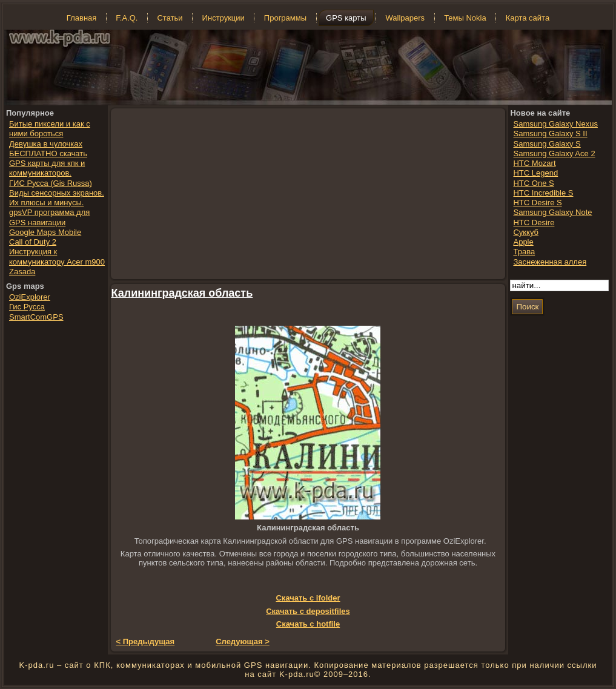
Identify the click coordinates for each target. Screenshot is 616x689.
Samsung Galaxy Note (552, 212)
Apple (523, 242)
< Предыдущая (146, 641)
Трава (524, 252)
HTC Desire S (537, 203)
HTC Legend (535, 173)
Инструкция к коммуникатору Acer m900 (57, 256)
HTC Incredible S (543, 193)
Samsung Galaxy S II (550, 134)
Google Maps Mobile (45, 232)
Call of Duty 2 (33, 242)
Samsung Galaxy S (547, 144)
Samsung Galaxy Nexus (555, 124)
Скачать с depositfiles (308, 611)
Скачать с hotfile (308, 624)
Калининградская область (182, 293)
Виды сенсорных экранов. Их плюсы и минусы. (57, 198)
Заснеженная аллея (550, 262)
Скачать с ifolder (308, 598)
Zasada (22, 272)
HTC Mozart (534, 163)
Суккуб (526, 232)
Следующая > (243, 641)
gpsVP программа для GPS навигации (49, 217)
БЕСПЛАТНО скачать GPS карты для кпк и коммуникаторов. (48, 163)
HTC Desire (534, 223)
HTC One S (533, 183)
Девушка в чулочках (46, 144)
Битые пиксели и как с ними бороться (50, 129)
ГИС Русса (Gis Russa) (51, 183)
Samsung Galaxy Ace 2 (554, 153)
